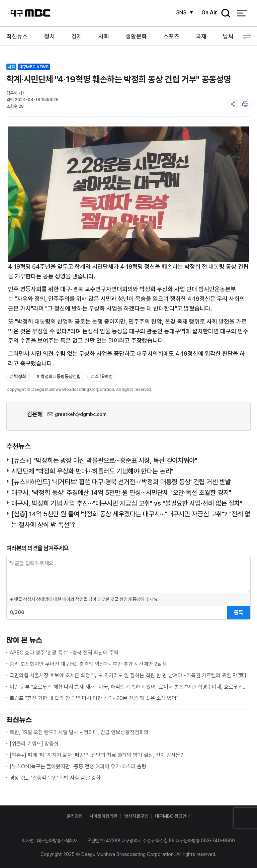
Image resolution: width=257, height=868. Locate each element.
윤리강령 (75, 816)
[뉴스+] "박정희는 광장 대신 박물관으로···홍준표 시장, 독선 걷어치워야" (104, 460)
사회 (104, 36)
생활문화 (136, 36)
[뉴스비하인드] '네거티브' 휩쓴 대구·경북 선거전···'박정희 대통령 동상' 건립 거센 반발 (121, 482)
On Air (209, 13)
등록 (239, 613)
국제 (201, 36)
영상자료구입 (136, 816)
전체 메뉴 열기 (242, 13)
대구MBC (30, 13)
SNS (180, 13)
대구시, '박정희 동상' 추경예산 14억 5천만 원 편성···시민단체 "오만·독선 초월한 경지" (121, 493)
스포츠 (171, 36)
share (233, 104)
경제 (77, 36)
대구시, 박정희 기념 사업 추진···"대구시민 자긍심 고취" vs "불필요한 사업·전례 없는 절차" (127, 503)
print (245, 104)
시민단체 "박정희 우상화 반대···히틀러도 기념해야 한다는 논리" (92, 471)
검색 (224, 14)
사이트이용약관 (103, 816)
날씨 (228, 36)
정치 (50, 36)
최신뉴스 (17, 36)
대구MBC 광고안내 (173, 816)
